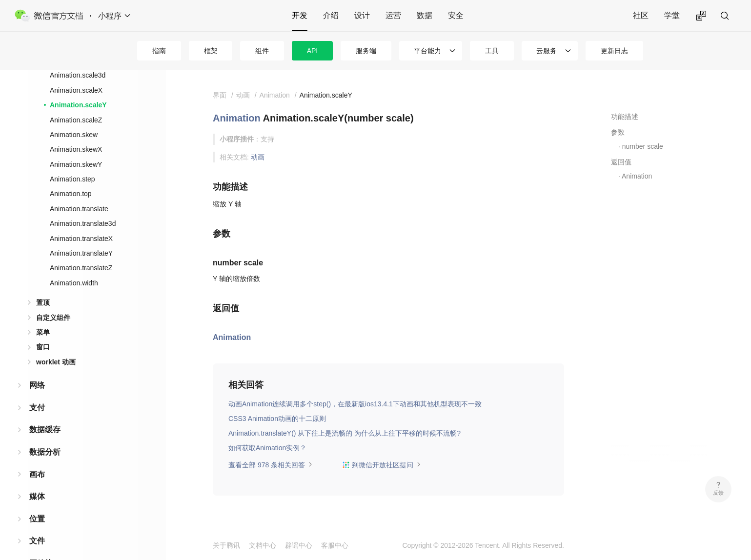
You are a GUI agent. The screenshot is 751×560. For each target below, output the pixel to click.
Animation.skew (74, 135)
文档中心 (263, 545)
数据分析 (45, 452)
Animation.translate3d (83, 223)
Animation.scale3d (78, 75)
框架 (211, 51)
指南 (159, 51)
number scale (643, 146)
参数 (618, 132)
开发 (300, 15)
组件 (262, 51)
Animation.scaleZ (76, 120)
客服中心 (335, 545)
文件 (37, 541)
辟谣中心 (299, 545)
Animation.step (72, 179)
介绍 (331, 15)
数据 (425, 15)
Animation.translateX (81, 239)
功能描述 (625, 117)
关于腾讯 (226, 545)
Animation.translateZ (81, 268)
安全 (456, 15)
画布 (37, 474)
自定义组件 (53, 318)
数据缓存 (45, 430)
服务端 (366, 51)
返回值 (621, 162)
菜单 (43, 332)
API (313, 51)
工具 (492, 51)
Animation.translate (79, 209)
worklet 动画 (56, 362)
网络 (37, 385)
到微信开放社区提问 (382, 465)
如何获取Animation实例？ (267, 448)
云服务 (547, 51)
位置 (37, 519)
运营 (393, 15)
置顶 (43, 302)
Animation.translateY (81, 253)
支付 (37, 408)
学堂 (672, 15)
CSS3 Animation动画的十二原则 (277, 419)
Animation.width (74, 283)
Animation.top (71, 194)
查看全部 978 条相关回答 (271, 465)
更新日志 (614, 51)
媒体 (37, 496)
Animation (237, 118)
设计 (362, 15)
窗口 (43, 347)
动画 (258, 157)
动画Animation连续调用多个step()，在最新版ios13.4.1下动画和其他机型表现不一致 (355, 404)
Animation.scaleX (76, 90)
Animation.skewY (76, 164)
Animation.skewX (76, 149)
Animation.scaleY (78, 105)
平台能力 (427, 51)
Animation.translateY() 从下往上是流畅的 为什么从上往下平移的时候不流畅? (345, 433)
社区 (641, 15)
